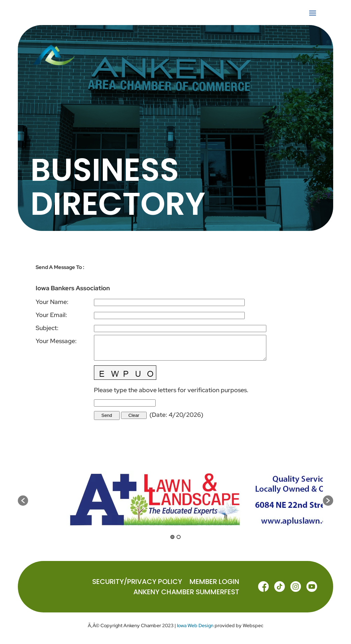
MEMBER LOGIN (214, 583)
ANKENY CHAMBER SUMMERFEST (186, 593)
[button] (23, 501)
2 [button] (179, 537)
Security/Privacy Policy (137, 583)
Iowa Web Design (195, 625)
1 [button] (172, 537)
